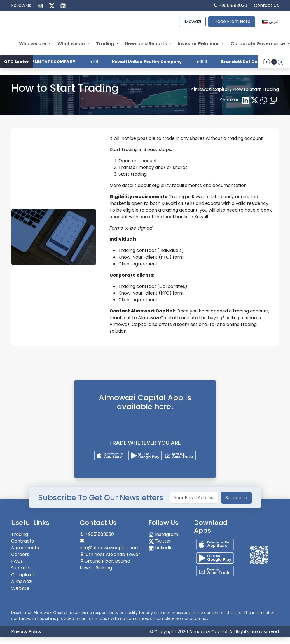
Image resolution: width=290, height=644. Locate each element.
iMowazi (192, 21)
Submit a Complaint (23, 571)
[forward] (281, 62)
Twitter (160, 541)
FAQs (17, 561)
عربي (270, 21)
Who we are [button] (33, 44)
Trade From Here (232, 21)
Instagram (163, 534)
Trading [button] (106, 44)
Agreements (25, 548)
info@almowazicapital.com (110, 545)
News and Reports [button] (147, 44)
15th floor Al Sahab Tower (110, 554)
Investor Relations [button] (199, 44)
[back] (266, 62)
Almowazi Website (22, 585)
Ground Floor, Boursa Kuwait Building (105, 565)
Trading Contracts (23, 538)
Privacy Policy (26, 632)
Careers (20, 554)
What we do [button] (72, 44)
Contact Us (266, 5)
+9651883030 (233, 5)
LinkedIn (161, 548)
